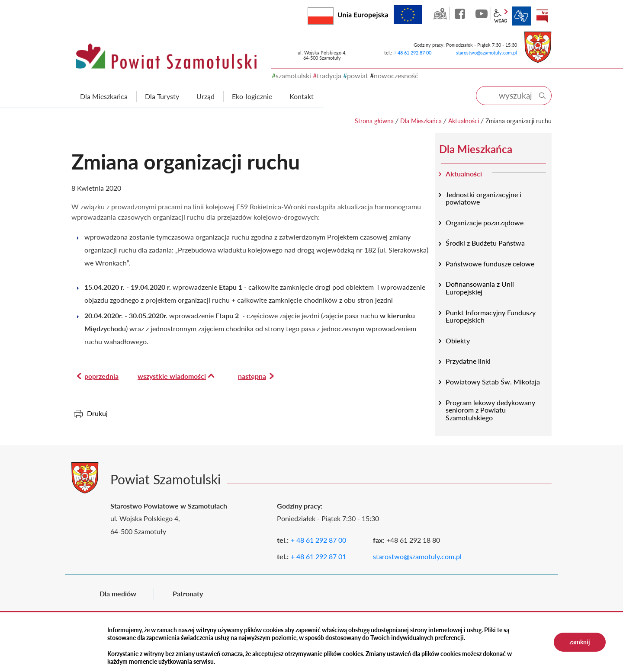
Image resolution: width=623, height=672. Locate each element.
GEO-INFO (440, 14)
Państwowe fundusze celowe (490, 264)
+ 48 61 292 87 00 (413, 53)
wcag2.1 (501, 16)
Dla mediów (118, 594)
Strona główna (374, 121)
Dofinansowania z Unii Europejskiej (480, 288)
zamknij (580, 642)
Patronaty (188, 594)
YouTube (482, 14)
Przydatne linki (468, 361)
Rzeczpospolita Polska (333, 14)
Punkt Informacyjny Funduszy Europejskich (491, 316)
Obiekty (458, 341)
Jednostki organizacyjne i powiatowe (483, 198)
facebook (461, 14)
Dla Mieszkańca (421, 121)
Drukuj (97, 413)
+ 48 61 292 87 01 (318, 556)
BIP (542, 16)
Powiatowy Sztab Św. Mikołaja (493, 382)
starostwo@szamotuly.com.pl (487, 53)
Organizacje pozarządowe (485, 222)
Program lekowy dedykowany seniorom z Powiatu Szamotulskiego (490, 410)
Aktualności (464, 121)
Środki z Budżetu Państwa (485, 243)
